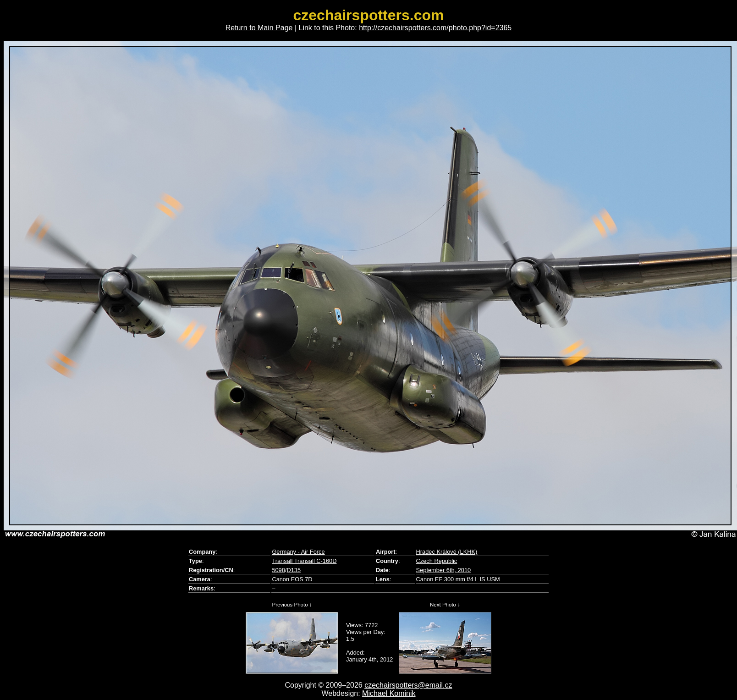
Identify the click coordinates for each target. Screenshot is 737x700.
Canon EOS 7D (292, 579)
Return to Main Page (259, 28)
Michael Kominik (389, 693)
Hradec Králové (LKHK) (447, 552)
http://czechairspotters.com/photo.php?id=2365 (435, 28)
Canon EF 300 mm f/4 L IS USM (458, 579)
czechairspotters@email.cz (408, 685)
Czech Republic (437, 561)
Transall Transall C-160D (304, 561)
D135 (294, 570)
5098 (278, 570)
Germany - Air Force (298, 552)
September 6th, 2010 (444, 570)
